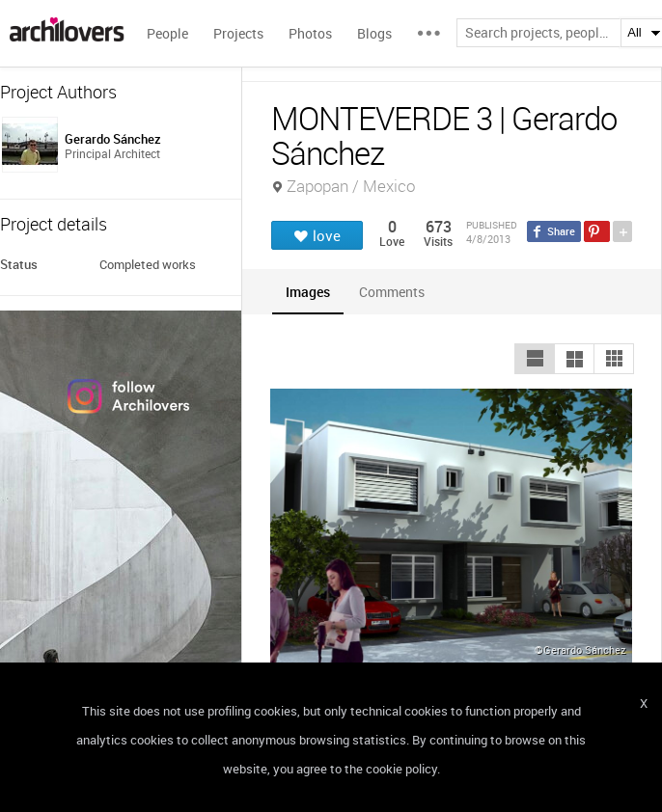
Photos (310, 33)
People (167, 33)
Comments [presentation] (397, 292)
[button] (535, 359)
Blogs (374, 33)
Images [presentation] (308, 292)
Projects (238, 33)
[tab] (308, 292)
